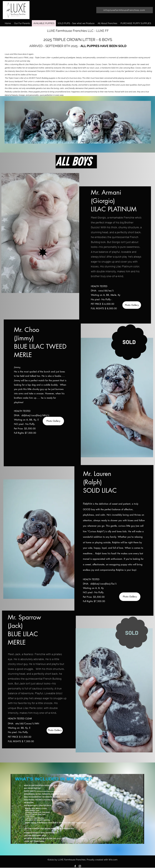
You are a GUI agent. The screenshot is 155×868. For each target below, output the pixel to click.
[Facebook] (75, 866)
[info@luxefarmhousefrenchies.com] (125, 10)
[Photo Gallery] (132, 305)
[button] (136, 23)
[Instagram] (80, 866)
